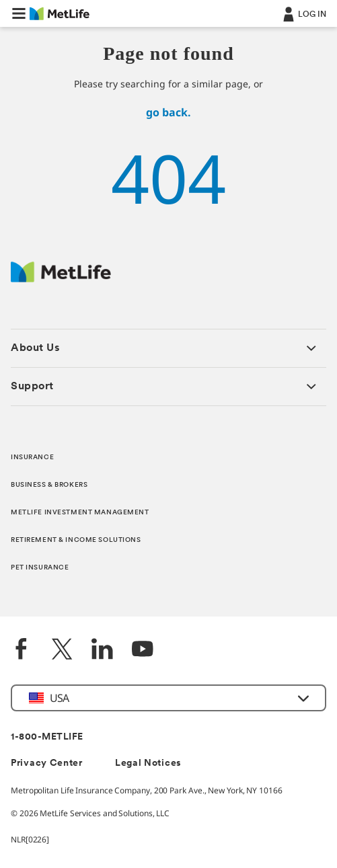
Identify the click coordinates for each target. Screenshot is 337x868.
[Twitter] (62, 650)
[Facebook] (22, 650)
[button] (19, 13)
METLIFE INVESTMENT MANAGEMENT (80, 513)
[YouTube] (143, 650)
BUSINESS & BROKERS (49, 485)
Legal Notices (148, 763)
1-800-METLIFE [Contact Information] (47, 737)
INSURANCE (32, 458)
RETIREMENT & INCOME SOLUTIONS (76, 540)
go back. (168, 112)
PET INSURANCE (40, 568)
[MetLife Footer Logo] (61, 279)
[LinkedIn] (102, 650)
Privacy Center (47, 763)
